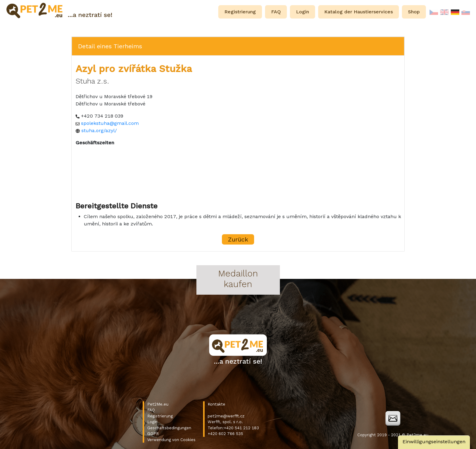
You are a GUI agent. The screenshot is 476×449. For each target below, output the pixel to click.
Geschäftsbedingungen (169, 428)
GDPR (153, 434)
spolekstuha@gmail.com (110, 123)
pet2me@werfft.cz (226, 416)
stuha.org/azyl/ (99, 130)
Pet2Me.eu (158, 404)
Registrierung (160, 416)
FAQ (151, 410)
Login (152, 422)
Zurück (238, 239)
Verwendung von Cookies (171, 440)
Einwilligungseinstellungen (434, 442)
